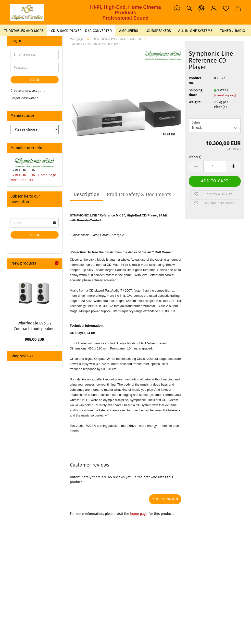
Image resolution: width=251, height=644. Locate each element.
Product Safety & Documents (139, 194)
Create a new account (28, 91)
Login (35, 80)
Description (87, 194)
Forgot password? (24, 98)
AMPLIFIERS (129, 31)
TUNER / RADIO (232, 31)
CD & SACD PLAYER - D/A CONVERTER (81, 31)
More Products (22, 180)
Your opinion (165, 499)
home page (139, 514)
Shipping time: (196, 93)
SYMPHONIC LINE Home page (33, 175)
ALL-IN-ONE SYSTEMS (195, 31)
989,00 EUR (35, 339)
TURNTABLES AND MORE (24, 31)
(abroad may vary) (225, 95)
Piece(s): (195, 157)
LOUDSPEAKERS (158, 31)
